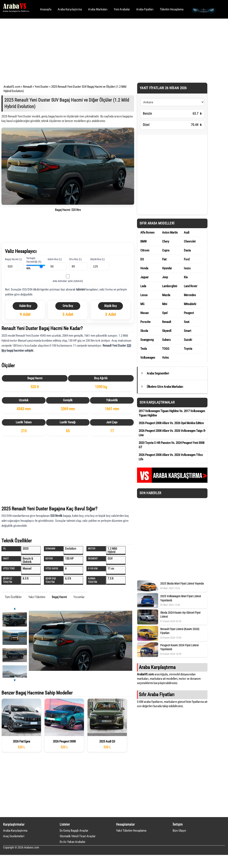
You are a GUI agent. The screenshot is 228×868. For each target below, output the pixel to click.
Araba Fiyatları (145, 9)
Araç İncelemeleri (14, 836)
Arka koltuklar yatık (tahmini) (68, 281)
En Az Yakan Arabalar (73, 842)
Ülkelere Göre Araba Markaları (165, 387)
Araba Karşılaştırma (70, 9)
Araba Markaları (98, 9)
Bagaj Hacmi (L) (13, 259)
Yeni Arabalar (122, 9)
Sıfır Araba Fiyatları (157, 694)
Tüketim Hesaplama (172, 9)
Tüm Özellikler (13, 597)
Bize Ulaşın (179, 831)
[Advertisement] (108, 50)
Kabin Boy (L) (55, 259)
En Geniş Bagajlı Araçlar (74, 831)
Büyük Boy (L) (98, 259)
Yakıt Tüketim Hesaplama (131, 831)
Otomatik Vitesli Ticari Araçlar (78, 836)
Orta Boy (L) (75, 259)
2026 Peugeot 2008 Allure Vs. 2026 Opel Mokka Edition (171, 423)
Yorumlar (79, 597)
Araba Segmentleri (158, 373)
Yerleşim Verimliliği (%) (34, 260)
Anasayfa (46, 9)
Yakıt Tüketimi (37, 597)
